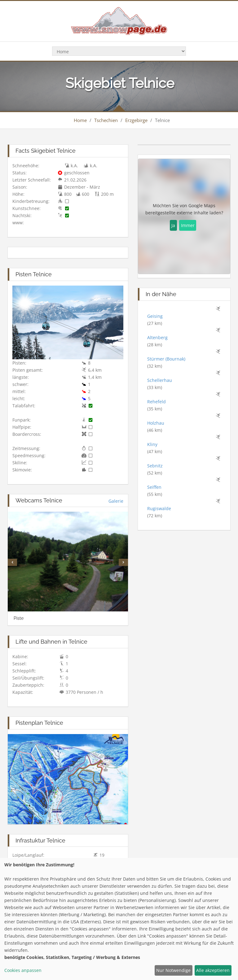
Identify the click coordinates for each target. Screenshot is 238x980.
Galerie (116, 501)
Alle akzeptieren (213, 970)
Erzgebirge (136, 120)
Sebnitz (155, 466)
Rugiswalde (159, 508)
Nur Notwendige (173, 970)
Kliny (152, 444)
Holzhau (156, 423)
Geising (155, 316)
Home (80, 120)
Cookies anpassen (23, 970)
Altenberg (157, 337)
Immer (188, 225)
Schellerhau (160, 380)
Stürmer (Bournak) (166, 359)
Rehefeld (156, 402)
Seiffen (154, 487)
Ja (173, 225)
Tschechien (106, 120)
